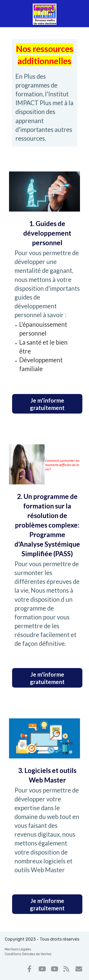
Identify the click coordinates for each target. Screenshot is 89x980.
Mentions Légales (18, 949)
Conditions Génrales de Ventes (28, 954)
